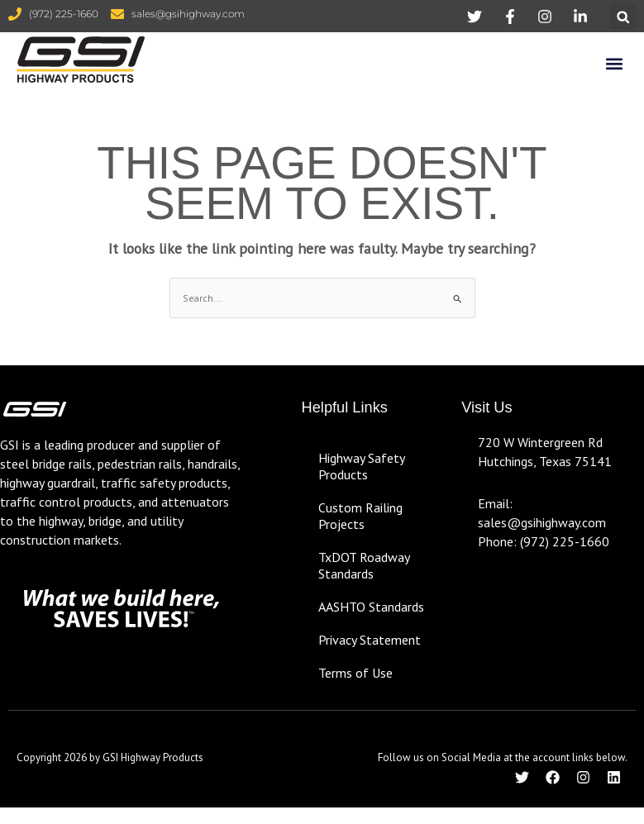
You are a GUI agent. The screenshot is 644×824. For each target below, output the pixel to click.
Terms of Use (355, 673)
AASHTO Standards (371, 607)
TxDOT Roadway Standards (364, 565)
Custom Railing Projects (360, 516)
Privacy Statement (370, 640)
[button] (623, 17)
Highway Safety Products (361, 466)
